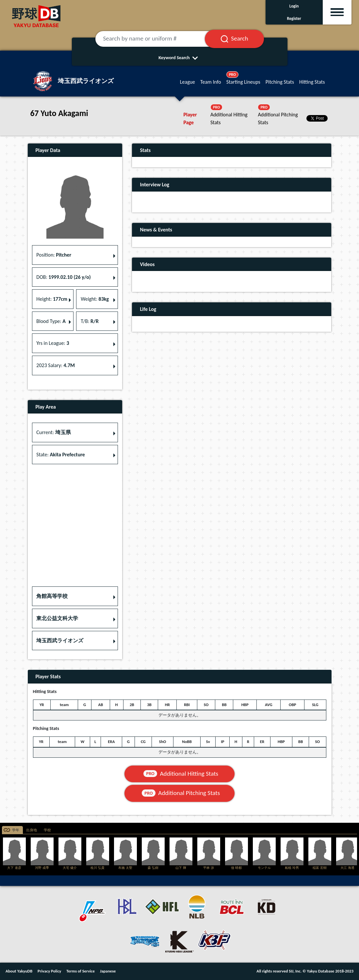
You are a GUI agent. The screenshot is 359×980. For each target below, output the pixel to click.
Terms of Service (81, 971)
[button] (75, 596)
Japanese (108, 971)
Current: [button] (53, 432)
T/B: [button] (90, 321)
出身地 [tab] (32, 830)
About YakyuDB (19, 971)
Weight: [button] (95, 299)
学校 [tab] (47, 830)
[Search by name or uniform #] (158, 39)
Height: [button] (52, 299)
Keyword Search (179, 58)
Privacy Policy (49, 971)
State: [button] (60, 455)
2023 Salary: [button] (56, 365)
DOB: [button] (63, 277)
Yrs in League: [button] (53, 343)
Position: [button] (54, 255)
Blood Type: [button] (51, 321)
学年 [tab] (16, 830)
